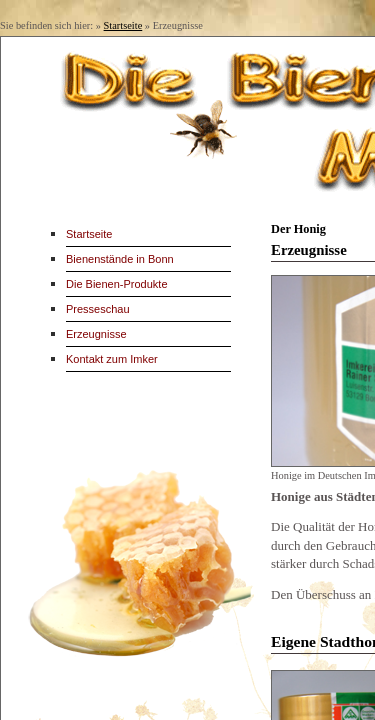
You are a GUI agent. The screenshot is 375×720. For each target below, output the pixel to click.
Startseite (123, 25)
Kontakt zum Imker (112, 359)
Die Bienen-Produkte (117, 284)
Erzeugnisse (96, 334)
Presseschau (98, 309)
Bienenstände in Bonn (120, 259)
